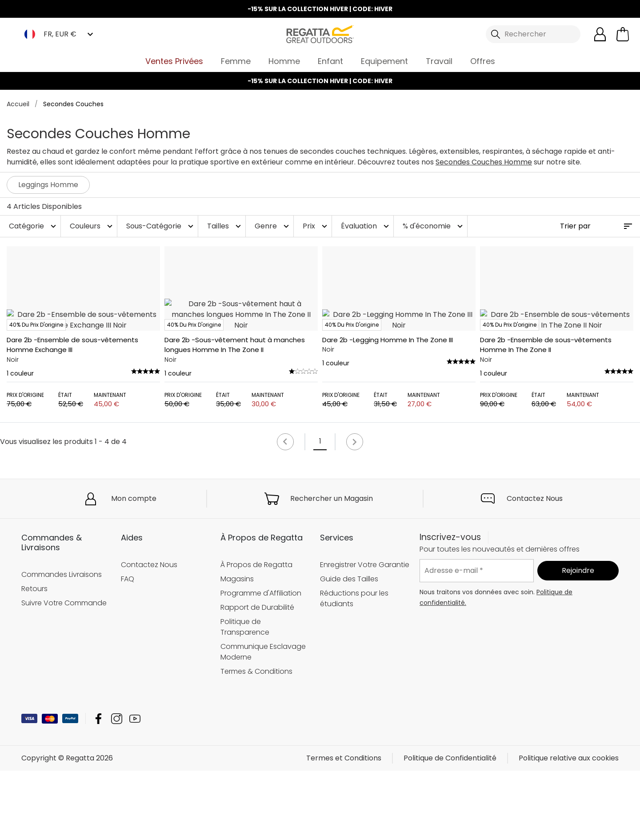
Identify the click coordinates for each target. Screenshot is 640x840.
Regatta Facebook (98, 788)
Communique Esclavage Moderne (263, 721)
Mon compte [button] (134, 567)
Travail (439, 61)
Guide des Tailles (349, 648)
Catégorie (34, 226)
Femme (236, 61)
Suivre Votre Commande (64, 672)
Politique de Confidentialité (450, 827)
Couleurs (92, 226)
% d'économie (434, 226)
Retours (34, 658)
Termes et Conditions (344, 827)
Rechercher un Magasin (332, 567)
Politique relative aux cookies (569, 827)
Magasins (237, 648)
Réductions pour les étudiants (354, 667)
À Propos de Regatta (256, 634)
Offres (483, 61)
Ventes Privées (174, 61)
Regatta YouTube (135, 788)
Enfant (330, 61)
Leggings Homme (48, 185)
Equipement (384, 61)
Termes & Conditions (256, 740)
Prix (316, 226)
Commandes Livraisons (62, 643)
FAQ (128, 648)
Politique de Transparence (245, 696)
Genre (273, 226)
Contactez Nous (535, 567)
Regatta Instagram (117, 788)
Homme (284, 61)
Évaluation (366, 226)
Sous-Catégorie (161, 226)
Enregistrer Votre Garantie (365, 634)
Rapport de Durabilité (257, 676)
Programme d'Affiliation (261, 662)
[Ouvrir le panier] (623, 34)
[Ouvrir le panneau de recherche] (533, 34)
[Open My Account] (600, 34)
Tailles (225, 226)
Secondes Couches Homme (484, 162)
